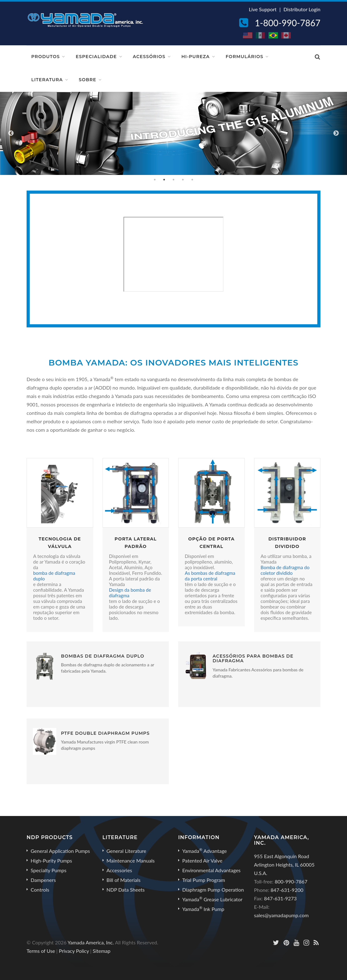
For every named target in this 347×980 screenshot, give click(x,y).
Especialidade (96, 57)
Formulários (244, 57)
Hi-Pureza (196, 57)
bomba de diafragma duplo (54, 576)
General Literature (126, 851)
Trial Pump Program (204, 880)
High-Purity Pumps (51, 861)
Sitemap (102, 951)
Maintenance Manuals (131, 861)
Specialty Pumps (48, 870)
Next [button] (336, 133)
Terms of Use (41, 951)
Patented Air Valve (202, 861)
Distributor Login (302, 9)
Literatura (47, 80)
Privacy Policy (74, 951)
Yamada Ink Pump (203, 909)
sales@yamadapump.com (282, 915)
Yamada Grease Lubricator (212, 899)
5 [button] (192, 180)
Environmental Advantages (211, 870)
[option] (174, 133)
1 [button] (155, 180)
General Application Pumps (60, 851)
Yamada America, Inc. (91, 942)
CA (286, 35)
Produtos (45, 57)
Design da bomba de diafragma (130, 593)
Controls (40, 890)
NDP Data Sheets (126, 890)
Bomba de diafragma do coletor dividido (285, 570)
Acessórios (149, 57)
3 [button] (174, 180)
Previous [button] (11, 133)
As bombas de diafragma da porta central (210, 576)
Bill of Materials (124, 880)
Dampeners (43, 880)
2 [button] (164, 180)
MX (261, 35)
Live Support (263, 9)
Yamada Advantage (205, 851)
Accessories (119, 870)
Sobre (88, 80)
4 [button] (183, 180)
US (248, 35)
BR (274, 35)
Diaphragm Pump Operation (213, 890)
